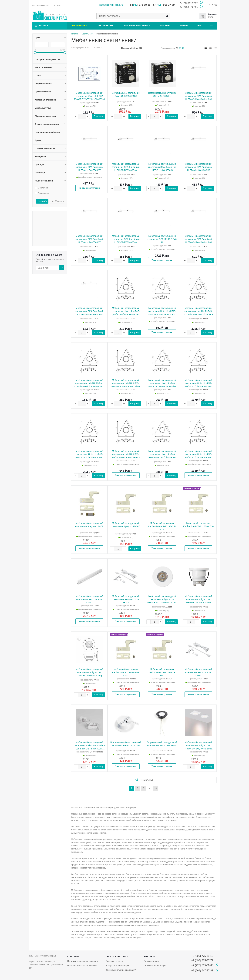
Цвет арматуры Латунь (46, 221)
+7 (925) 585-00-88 (189, 3)
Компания (73, 957)
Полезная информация (155, 965)
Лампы (183, 25)
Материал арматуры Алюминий (46, 223)
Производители (151, 961)
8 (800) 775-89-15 (202, 956)
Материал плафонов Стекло (47, 216)
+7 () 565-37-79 (164, 5)
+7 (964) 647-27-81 (189, 7)
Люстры (165, 25)
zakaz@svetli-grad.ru (111, 5)
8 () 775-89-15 (140, 5)
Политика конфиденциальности (83, 961)
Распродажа (80, 25)
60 (180, 48)
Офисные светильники (136, 25)
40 (177, 48)
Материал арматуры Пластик (47, 224)
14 (155, 788)
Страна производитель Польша (47, 229)
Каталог (44, 25)
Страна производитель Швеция (47, 230)
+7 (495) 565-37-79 (202, 960)
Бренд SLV (54, 237)
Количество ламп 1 (54, 245)
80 (183, 48)
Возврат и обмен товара (117, 965)
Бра (200, 25)
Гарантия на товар (114, 961)
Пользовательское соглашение (82, 965)
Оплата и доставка (117, 957)
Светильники (105, 25)
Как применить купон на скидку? (121, 970)
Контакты (150, 957)
